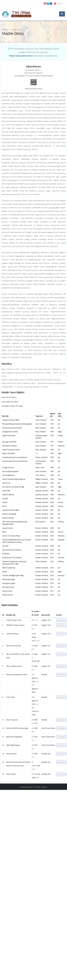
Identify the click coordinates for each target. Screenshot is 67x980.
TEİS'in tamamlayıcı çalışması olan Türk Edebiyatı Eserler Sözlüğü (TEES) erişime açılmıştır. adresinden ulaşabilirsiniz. (33, 52)
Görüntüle (61, 620)
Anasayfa (5, 30)
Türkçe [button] (59, 4)
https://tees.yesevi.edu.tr (21, 56)
